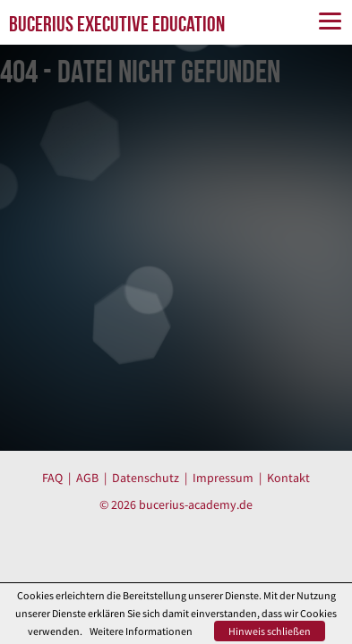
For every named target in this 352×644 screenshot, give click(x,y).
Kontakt (288, 478)
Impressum (223, 478)
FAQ (52, 478)
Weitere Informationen (141, 631)
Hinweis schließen (270, 631)
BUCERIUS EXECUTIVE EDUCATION (117, 24)
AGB (87, 478)
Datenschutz (146, 478)
